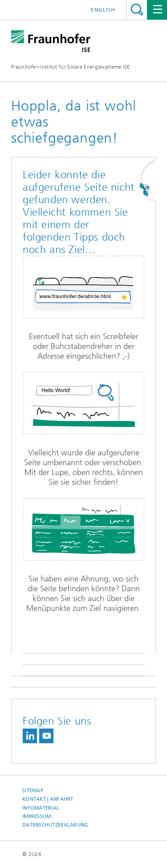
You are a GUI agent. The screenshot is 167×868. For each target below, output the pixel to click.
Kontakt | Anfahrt (48, 799)
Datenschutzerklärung (55, 825)
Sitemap (33, 791)
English (103, 10)
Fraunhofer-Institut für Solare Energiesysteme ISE (71, 67)
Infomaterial (41, 808)
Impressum (37, 817)
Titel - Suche (137, 10)
